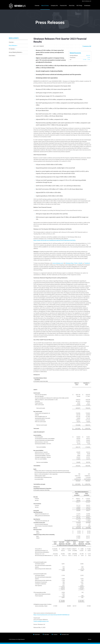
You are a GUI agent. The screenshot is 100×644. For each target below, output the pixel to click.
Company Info (54, 6)
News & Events (45, 6)
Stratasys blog (69, 265)
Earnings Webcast (74, 57)
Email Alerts (12, 57)
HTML (85, 61)
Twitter (76, 265)
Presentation (73, 59)
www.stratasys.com (58, 265)
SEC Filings (79, 6)
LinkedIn (80, 265)
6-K (71, 61)
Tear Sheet (47, 636)
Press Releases (13, 47)
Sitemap (90, 641)
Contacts (55, 636)
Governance (87, 6)
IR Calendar (12, 50)
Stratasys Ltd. (14, 641)
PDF (89, 59)
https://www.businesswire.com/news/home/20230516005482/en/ (52, 616)
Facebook (87, 265)
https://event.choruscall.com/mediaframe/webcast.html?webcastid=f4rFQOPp (55, 242)
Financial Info (63, 6)
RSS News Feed (65, 636)
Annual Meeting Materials (15, 54)
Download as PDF (87, 48)
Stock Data (72, 6)
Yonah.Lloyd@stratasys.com (41, 623)
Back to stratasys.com (87, 1)
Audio (88, 57)
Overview (37, 6)
